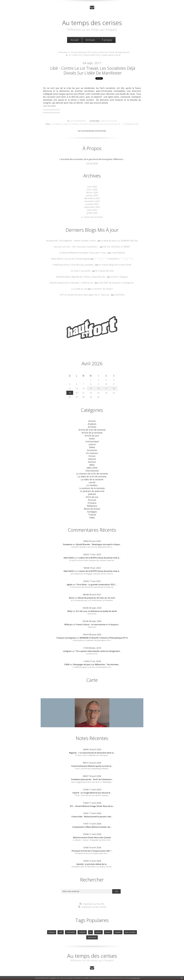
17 (107, 386)
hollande (76, 925)
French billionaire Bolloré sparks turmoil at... (92, 759)
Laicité (92, 477)
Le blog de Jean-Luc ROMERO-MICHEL (117, 240)
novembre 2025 (92, 201)
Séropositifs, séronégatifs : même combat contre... (73, 240)
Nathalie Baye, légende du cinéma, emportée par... (82, 275)
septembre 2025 (92, 207)
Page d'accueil (121, 52)
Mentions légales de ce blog (75, 975)
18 (114, 386)
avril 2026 (92, 187)
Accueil (74, 40)
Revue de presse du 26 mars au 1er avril (97, 591)
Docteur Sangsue (117, 275)
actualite (114, 125)
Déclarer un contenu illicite (56, 975)
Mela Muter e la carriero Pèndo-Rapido (72, 257)
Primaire (92, 497)
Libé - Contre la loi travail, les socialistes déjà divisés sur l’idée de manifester (93, 71)
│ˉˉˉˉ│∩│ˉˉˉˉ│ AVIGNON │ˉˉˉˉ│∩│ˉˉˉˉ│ (112, 257)
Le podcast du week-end (92, 485)
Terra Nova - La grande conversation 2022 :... (97, 577)
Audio (92, 435)
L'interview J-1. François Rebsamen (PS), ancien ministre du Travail (86, 52)
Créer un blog (87, 969)
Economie (92, 447)
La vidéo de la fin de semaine (92, 472)
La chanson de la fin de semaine (92, 469)
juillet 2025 (92, 212)
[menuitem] (74, 40)
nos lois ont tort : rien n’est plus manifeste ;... (77, 246)
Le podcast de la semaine (92, 483)
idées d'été (92, 463)
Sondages (92, 505)
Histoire (92, 455)
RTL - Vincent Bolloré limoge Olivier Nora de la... (92, 799)
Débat (92, 444)
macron (92, 925)
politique (104, 125)
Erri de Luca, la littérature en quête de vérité (96, 604)
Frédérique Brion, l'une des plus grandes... (75, 263)
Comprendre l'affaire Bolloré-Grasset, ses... (92, 820)
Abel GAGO (69, 551)
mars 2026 (92, 190)
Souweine (67, 537)
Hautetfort (98, 969)
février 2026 (92, 193)
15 (92, 386)
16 (99, 386)
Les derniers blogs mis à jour (73, 972)
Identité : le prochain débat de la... (92, 857)
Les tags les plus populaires (112, 972)
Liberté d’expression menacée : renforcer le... (73, 281)
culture (92, 441)
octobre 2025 (92, 204)
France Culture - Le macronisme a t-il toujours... (98, 617)
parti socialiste (91, 125)
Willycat (68, 617)
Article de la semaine (92, 430)
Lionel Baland (116, 252)
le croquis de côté (104, 269)
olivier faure (136, 925)
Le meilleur (92, 480)
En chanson (92, 449)
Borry (72, 591)
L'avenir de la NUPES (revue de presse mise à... (99, 551)
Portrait (92, 494)
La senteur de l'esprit (102, 287)
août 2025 (92, 209)
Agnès (70, 577)
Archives (90, 40)
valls (56, 925)
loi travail (59, 125)
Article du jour (108, 122)
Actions (92, 419)
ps (82, 125)
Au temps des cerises (92, 22)
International (92, 466)
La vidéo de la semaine (92, 474)
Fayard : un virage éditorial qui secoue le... (92, 786)
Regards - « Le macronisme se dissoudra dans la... (92, 746)
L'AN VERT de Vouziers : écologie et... (114, 281)
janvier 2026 (92, 196)
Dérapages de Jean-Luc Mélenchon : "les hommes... (96, 657)
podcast (92, 488)
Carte (92, 673)
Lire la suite (92, 164)
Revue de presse (92, 502)
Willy (70, 604)
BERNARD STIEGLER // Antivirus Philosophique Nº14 (104, 631)
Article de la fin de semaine (92, 427)
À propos (107, 40)
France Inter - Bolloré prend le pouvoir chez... (92, 809)
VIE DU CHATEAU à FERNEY (114, 246)
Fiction (92, 452)
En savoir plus (135, 978)
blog (134, 975)
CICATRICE (118, 293)
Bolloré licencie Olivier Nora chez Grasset (92, 830)
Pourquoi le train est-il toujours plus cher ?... (92, 844)
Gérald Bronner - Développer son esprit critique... (98, 537)
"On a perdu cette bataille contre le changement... (98, 644)
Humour (92, 458)
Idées (92, 460)
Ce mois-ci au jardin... (82, 269)
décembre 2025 (92, 198)
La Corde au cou (80, 287)
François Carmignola (66, 631)
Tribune (92, 508)
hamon (101, 925)
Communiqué (92, 438)
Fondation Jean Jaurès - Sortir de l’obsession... (92, 772)
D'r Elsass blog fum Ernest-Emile (114, 263)
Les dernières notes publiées (93, 972)
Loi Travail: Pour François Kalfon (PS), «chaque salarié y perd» (95, 55)
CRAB (67, 657)
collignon (67, 644)
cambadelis (65, 925)
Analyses (92, 421)
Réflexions (92, 499)
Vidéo (92, 511)
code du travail (73, 125)
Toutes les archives (93, 216)
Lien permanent (77, 122)
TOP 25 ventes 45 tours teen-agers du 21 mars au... (85, 293)
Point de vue (92, 491)
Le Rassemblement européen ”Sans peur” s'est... (84, 252)
